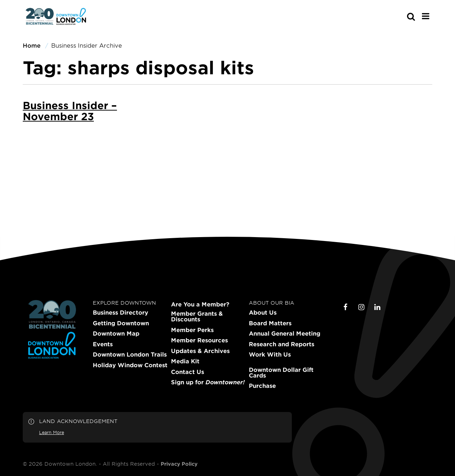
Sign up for (208, 382)
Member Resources (199, 340)
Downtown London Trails (130, 354)
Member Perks (192, 330)
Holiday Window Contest (130, 365)
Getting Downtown (121, 323)
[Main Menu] (426, 16)
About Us (263, 312)
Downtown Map (116, 333)
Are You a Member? (200, 304)
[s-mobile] (398, 16)
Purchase (262, 386)
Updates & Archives (200, 351)
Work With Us (270, 354)
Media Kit (185, 361)
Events (103, 344)
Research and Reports (282, 344)
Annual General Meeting (285, 333)
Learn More (52, 432)
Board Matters (270, 323)
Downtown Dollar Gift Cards (281, 373)
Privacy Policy (179, 464)
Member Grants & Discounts (197, 316)
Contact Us (188, 372)
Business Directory (121, 312)
